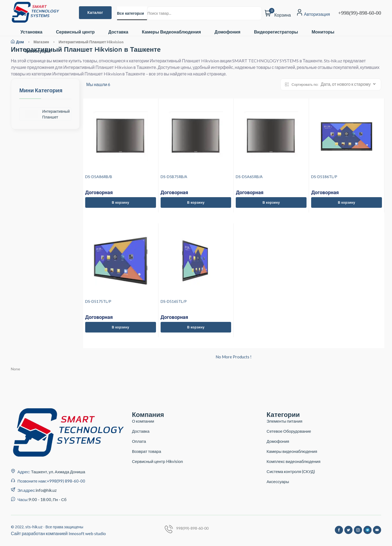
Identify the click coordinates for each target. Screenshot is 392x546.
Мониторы (323, 32)
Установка (31, 32)
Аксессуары (278, 481)
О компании (143, 421)
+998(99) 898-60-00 (66, 481)
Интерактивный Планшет (47, 114)
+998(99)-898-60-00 (360, 13)
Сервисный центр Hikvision (157, 461)
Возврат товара (147, 451)
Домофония (227, 32)
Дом (17, 42)
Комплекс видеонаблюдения (293, 461)
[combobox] (132, 13)
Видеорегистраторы (276, 32)
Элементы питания (284, 421)
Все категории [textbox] (131, 13)
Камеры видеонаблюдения (292, 451)
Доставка (118, 32)
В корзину (121, 202)
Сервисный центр (75, 32)
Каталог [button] (95, 13)
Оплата (139, 441)
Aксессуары (38, 51)
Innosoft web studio (87, 533)
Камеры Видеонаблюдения (171, 32)
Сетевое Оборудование (289, 431)
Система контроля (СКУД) (291, 471)
